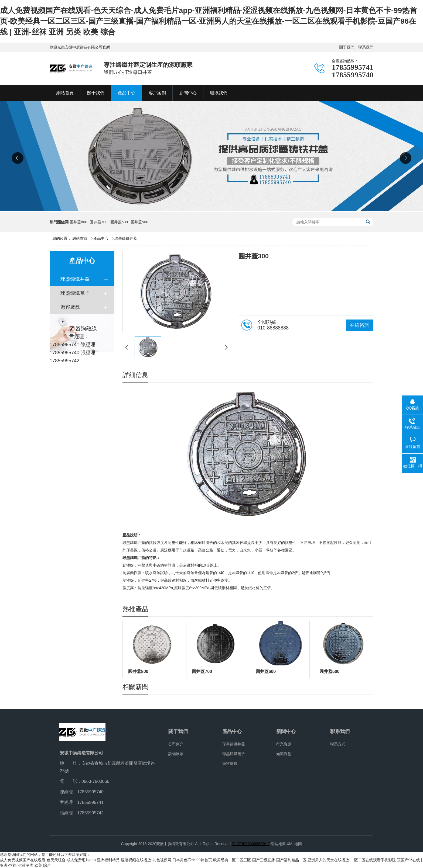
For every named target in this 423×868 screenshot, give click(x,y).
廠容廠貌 (70, 307)
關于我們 (347, 47)
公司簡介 (176, 744)
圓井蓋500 (139, 222)
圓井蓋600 (119, 222)
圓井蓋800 (78, 222)
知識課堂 (284, 754)
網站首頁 (80, 238)
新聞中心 (286, 731)
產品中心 (101, 238)
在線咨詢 (360, 325)
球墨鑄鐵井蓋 (126, 238)
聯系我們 (366, 47)
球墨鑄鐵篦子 (75, 293)
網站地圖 (278, 844)
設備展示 (176, 754)
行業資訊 (284, 744)
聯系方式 (338, 744)
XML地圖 (294, 844)
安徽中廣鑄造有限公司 (175, 844)
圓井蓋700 (99, 222)
